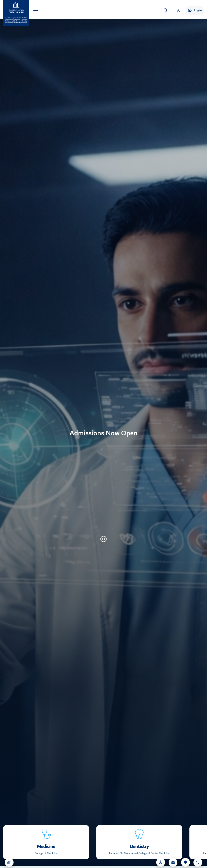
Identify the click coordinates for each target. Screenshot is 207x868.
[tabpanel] (103, 434)
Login (195, 10)
